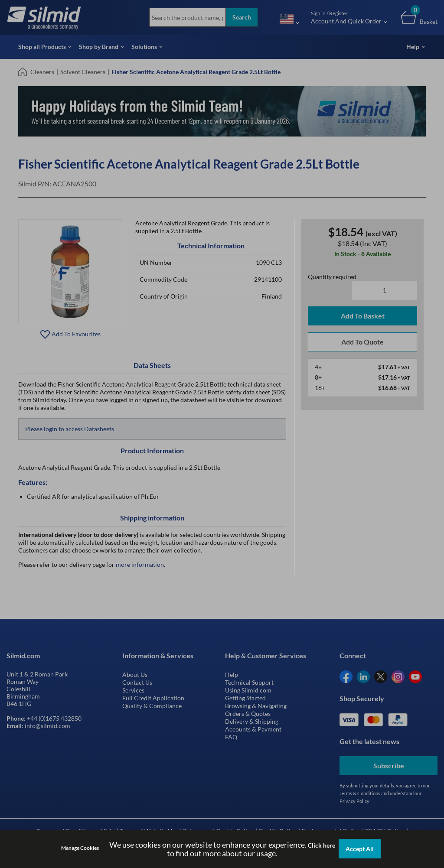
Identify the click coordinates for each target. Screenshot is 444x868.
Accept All (360, 849)
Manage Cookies (80, 848)
